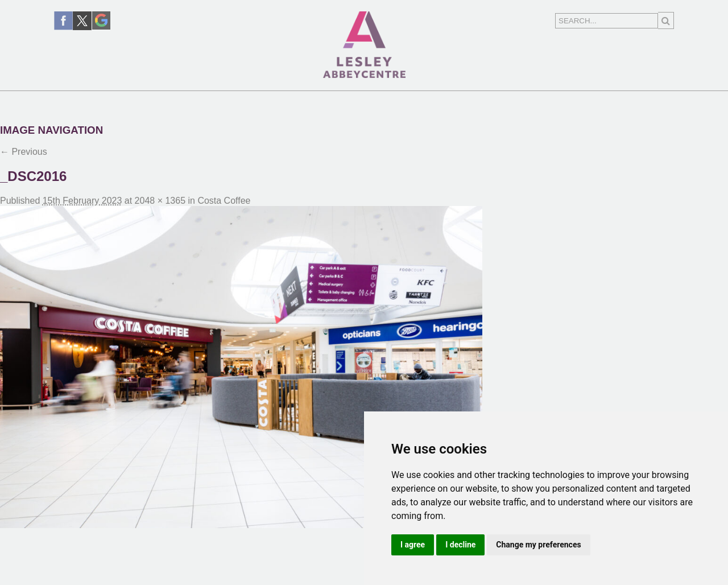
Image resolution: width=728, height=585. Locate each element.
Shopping (157, 101)
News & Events (265, 101)
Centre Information (486, 101)
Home (84, 101)
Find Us (365, 101)
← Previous (24, 152)
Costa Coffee (224, 201)
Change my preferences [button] (538, 545)
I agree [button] (413, 545)
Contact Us (622, 101)
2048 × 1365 (160, 201)
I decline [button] (460, 545)
